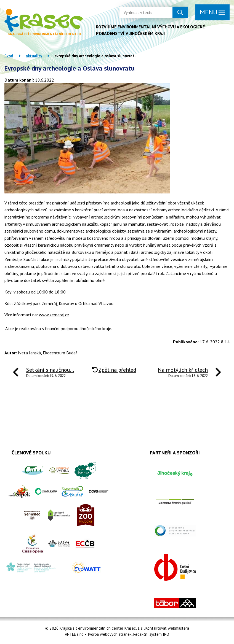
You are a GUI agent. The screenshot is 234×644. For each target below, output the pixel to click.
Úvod (9, 56)
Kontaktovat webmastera (167, 628)
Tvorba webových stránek (109, 634)
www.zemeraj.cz (54, 315)
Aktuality (34, 56)
